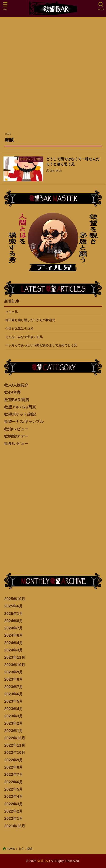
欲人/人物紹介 (16, 385)
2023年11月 (15, 657)
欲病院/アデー (16, 436)
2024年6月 (14, 635)
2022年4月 (14, 796)
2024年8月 (14, 621)
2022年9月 (14, 760)
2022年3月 (14, 804)
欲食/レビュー (16, 443)
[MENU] (5, 6)
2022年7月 (14, 774)
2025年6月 (14, 606)
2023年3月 (14, 716)
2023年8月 (14, 679)
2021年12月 (15, 826)
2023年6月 (14, 694)
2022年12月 (15, 738)
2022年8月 (14, 767)
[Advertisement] (53, 77)
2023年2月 (14, 723)
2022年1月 (14, 818)
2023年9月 (14, 672)
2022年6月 (14, 782)
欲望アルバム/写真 (20, 407)
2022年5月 (14, 789)
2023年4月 (14, 709)
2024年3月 (14, 650)
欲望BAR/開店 (17, 400)
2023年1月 (14, 731)
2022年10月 (15, 752)
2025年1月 (14, 614)
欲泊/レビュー (16, 429)
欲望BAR (44, 861)
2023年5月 (14, 701)
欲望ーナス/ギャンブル (24, 421)
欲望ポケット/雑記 (20, 414)
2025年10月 (15, 599)
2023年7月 (14, 687)
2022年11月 (15, 745)
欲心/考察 (12, 392)
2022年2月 (14, 811)
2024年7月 (14, 628)
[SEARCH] (101, 6)
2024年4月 (14, 643)
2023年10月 (15, 665)
